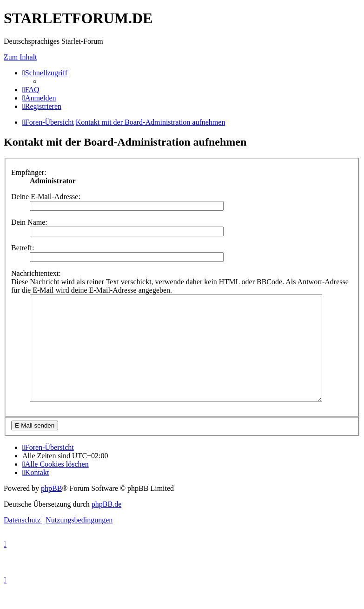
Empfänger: (29, 172)
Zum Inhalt (20, 57)
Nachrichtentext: (36, 273)
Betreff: (23, 248)
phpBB (51, 509)
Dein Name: (29, 222)
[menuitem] (31, 90)
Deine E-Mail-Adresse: (46, 197)
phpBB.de (106, 525)
